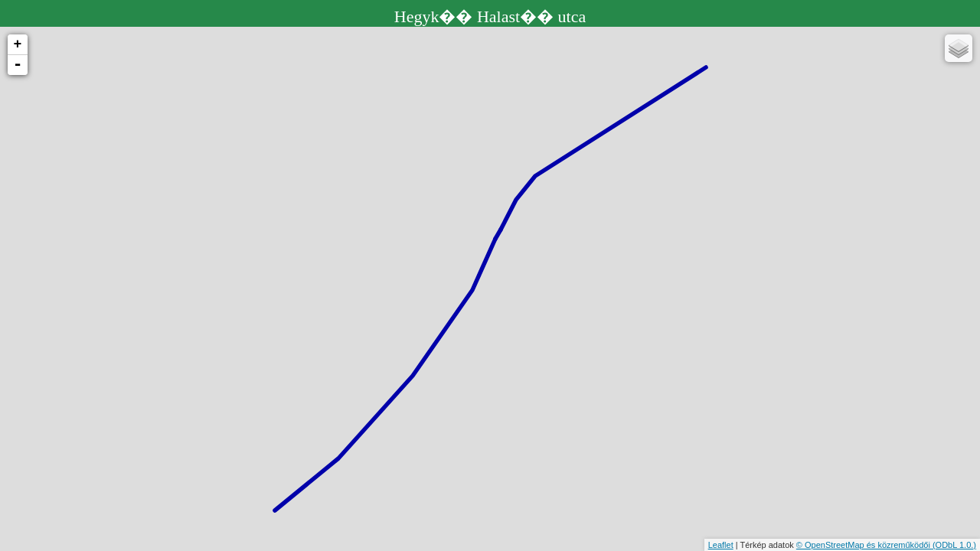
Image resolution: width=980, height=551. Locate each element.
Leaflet (721, 545)
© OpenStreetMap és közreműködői (864, 545)
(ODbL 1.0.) (954, 545)
